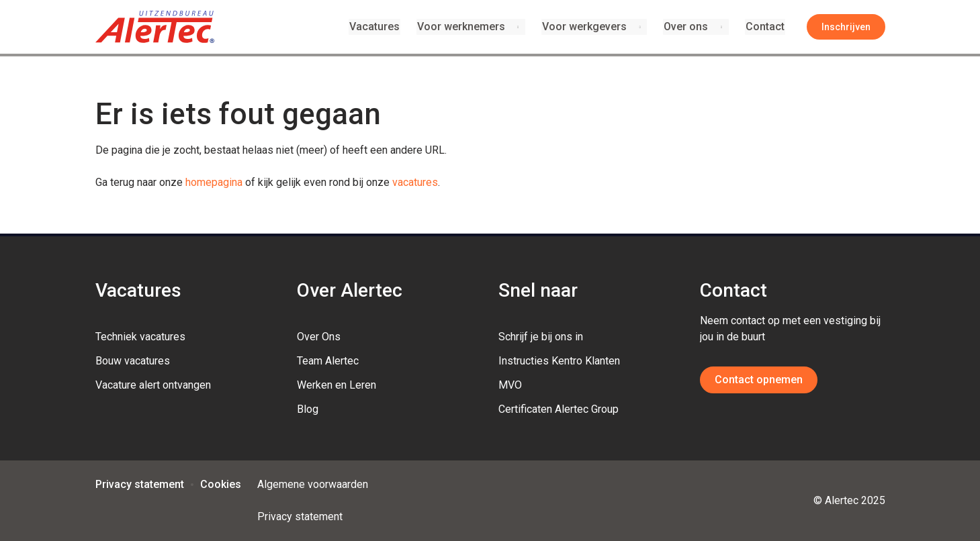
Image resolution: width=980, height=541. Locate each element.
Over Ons (319, 337)
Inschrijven (846, 27)
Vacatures (377, 27)
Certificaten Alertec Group (559, 409)
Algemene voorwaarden (313, 484)
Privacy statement (140, 484)
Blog (308, 409)
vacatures (415, 182)
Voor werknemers (462, 27)
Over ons (687, 27)
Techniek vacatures (140, 337)
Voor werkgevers (586, 27)
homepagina (214, 182)
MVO (510, 385)
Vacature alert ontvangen (153, 385)
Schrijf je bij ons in (541, 337)
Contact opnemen (759, 380)
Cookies (221, 484)
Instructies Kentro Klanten (559, 361)
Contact (766, 27)
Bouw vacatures (133, 361)
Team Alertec (328, 361)
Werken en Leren (337, 385)
